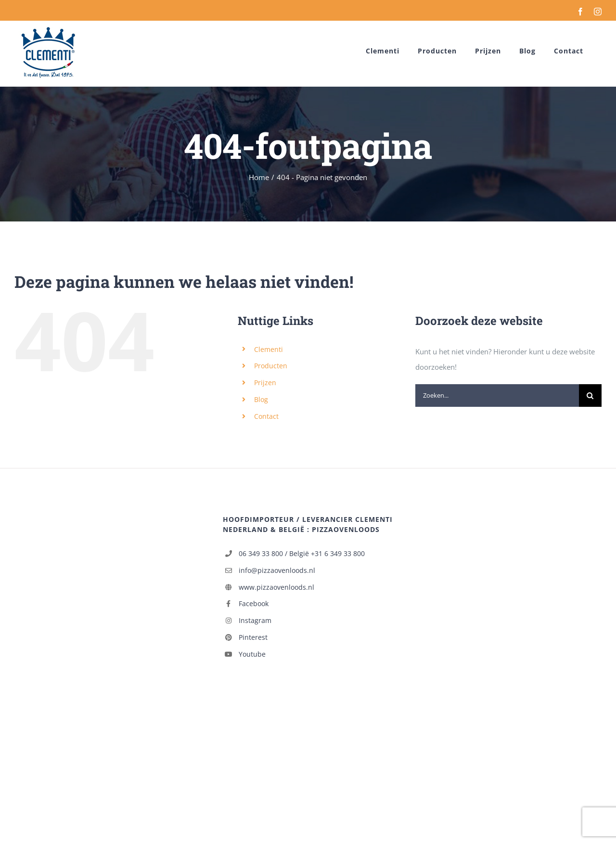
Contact (266, 416)
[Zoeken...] (497, 396)
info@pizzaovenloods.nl (277, 570)
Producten (271, 366)
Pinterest (253, 637)
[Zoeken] (590, 396)
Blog (261, 399)
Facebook (254, 603)
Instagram (255, 620)
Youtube (252, 654)
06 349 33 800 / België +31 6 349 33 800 (302, 553)
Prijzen (265, 383)
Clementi (269, 349)
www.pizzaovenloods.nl (276, 587)
